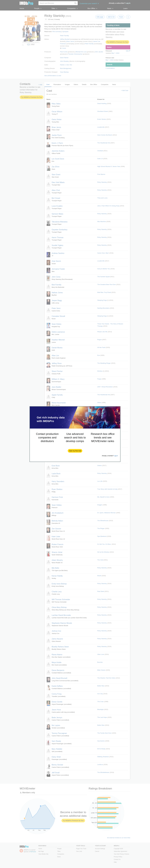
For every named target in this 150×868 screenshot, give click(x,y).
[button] (75, 451)
